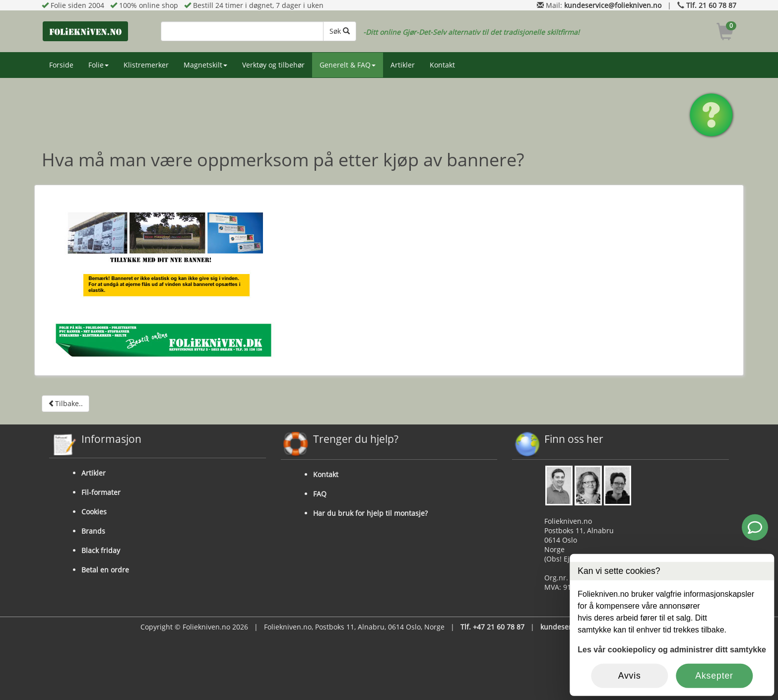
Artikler (403, 65)
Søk (340, 31)
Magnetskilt (205, 65)
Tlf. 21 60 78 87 (711, 5)
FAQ (320, 494)
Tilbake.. (65, 403)
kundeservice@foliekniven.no (613, 5)
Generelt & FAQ (348, 65)
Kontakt (442, 65)
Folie (98, 65)
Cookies (94, 512)
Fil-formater (101, 492)
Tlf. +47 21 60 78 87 (492, 627)
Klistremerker (146, 65)
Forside (61, 65)
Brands (93, 531)
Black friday (101, 550)
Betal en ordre (105, 570)
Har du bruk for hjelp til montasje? (370, 513)
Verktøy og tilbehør (273, 65)
